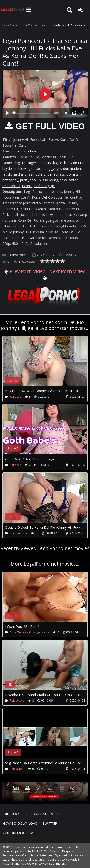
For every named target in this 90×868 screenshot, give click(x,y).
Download (24, 262)
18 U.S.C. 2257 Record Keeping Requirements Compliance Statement (38, 853)
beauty (46, 163)
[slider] (32, 113)
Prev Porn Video (27, 271)
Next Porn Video (67, 271)
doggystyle (53, 168)
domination (72, 168)
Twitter (50, 823)
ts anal (27, 186)
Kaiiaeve (15, 397)
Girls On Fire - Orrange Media (30, 632)
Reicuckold (17, 701)
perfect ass (56, 174)
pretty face (29, 180)
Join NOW (11, 814)
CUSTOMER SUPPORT (41, 814)
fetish (7, 174)
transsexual (11, 186)
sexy (63, 180)
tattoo (74, 180)
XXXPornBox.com (18, 833)
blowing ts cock (30, 168)
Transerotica (37, 25)
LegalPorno (10, 25)
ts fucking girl (45, 186)
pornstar (73, 174)
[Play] (7, 113)
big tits (21, 163)
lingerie (33, 163)
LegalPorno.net (13, 10)
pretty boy (10, 180)
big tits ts (9, 168)
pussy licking (48, 180)
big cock (59, 163)
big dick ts (75, 163)
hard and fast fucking (29, 174)
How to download (20, 823)
